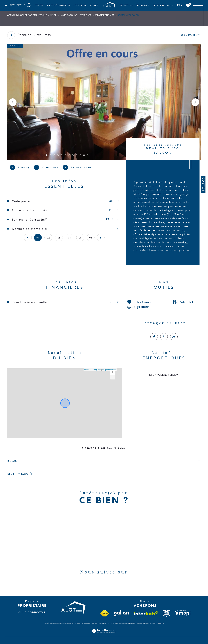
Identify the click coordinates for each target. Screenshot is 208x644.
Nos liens (140, 623)
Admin (133, 623)
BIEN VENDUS (143, 5)
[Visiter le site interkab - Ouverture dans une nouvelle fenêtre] (146, 613)
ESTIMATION (126, 5)
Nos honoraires (97, 623)
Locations (80, 5)
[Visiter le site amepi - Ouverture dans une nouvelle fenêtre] (183, 613)
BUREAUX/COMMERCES (58, 5)
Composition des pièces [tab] (104, 448)
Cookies (161, 623)
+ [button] (113, 373)
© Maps (96, 370)
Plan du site (109, 623)
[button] (195, 102)
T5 (113, 15)
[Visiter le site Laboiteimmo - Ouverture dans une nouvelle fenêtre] (104, 635)
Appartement (102, 15)
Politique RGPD (151, 623)
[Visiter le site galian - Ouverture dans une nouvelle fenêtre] (121, 613)
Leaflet (87, 370)
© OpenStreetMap (109, 370)
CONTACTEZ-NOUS (163, 5)
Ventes (39, 5)
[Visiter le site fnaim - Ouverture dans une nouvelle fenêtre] (105, 613)
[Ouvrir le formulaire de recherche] (21, 5)
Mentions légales (122, 623)
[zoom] (104, 159)
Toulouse (86, 15)
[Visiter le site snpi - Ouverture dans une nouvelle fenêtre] (167, 613)
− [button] (113, 377)
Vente (53, 15)
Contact (203, 185)
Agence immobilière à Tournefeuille (27, 15)
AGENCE (94, 5)
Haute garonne (68, 15)
